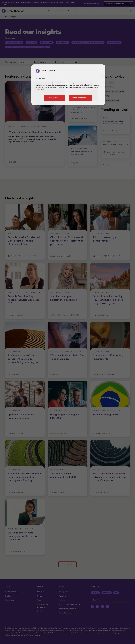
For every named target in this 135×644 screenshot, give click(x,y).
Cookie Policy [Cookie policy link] (40, 90)
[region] (68, 85)
